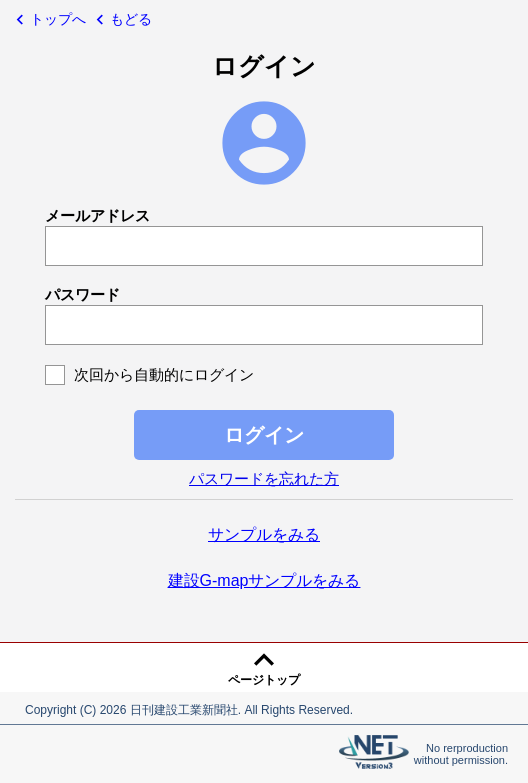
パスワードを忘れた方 (264, 478)
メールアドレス (97, 215)
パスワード (82, 294)
